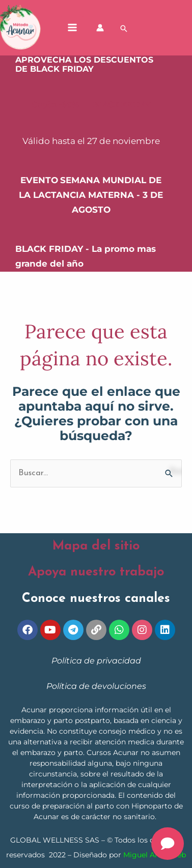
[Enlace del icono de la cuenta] (100, 28)
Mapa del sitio (96, 546)
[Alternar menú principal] (73, 28)
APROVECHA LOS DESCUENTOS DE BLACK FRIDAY (84, 65)
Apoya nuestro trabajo (96, 572)
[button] (124, 28)
